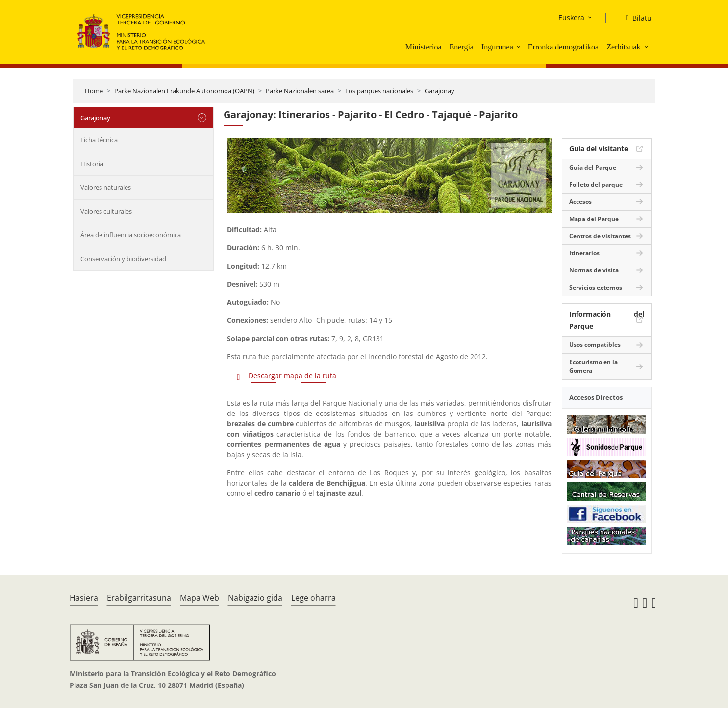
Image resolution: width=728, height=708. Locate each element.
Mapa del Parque (594, 219)
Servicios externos (596, 287)
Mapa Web (200, 598)
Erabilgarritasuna (139, 598)
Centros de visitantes (600, 236)
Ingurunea (497, 47)
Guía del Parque (593, 167)
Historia (92, 164)
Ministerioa (424, 47)
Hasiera (84, 598)
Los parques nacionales (379, 91)
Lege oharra (314, 598)
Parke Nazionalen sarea (300, 91)
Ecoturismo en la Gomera (593, 366)
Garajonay (439, 91)
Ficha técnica (99, 140)
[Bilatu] (634, 18)
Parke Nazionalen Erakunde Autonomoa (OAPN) (184, 91)
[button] (520, 47)
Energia (461, 47)
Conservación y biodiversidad (123, 259)
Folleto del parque (596, 184)
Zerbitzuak (623, 47)
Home (94, 91)
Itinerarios (584, 253)
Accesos (580, 202)
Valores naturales (106, 187)
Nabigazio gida (255, 598)
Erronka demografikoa (563, 47)
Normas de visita (594, 270)
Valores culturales (106, 211)
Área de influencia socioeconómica (131, 235)
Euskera (571, 17)
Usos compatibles (595, 345)
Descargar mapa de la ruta (292, 376)
